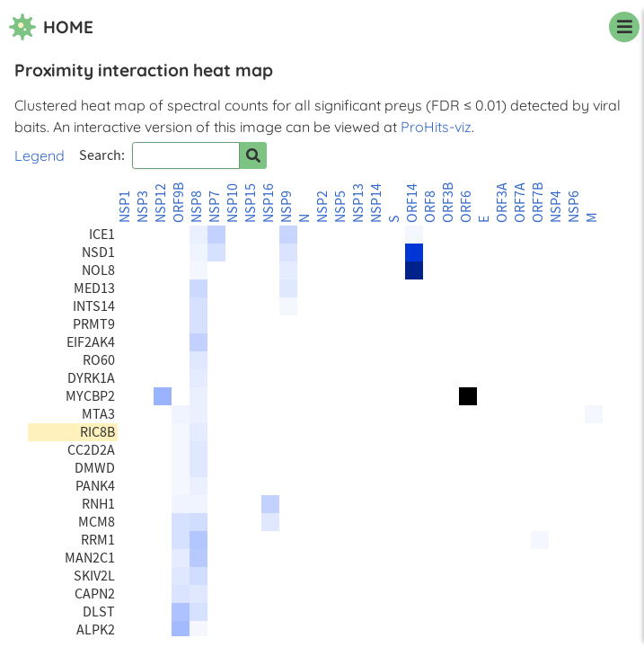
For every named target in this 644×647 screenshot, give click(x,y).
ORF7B (538, 203)
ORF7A (520, 203)
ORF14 (412, 203)
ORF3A (502, 203)
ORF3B (448, 203)
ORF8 (430, 207)
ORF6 (466, 207)
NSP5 (340, 207)
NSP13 (358, 203)
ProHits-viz (436, 127)
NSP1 (125, 207)
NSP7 (215, 207)
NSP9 (287, 207)
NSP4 (556, 207)
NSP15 (251, 203)
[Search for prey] (253, 155)
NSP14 (376, 203)
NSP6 (574, 207)
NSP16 (269, 203)
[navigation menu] (624, 27)
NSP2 (322, 207)
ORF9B (179, 203)
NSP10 (233, 203)
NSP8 (197, 207)
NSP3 (143, 207)
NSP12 (161, 203)
